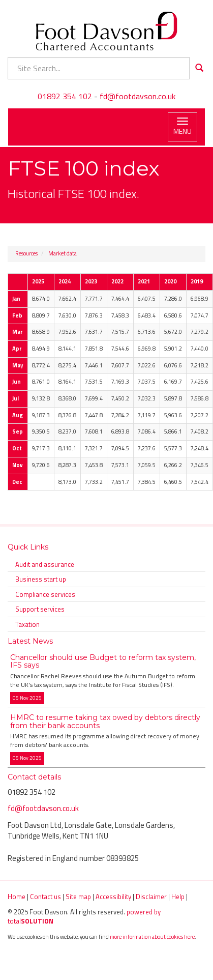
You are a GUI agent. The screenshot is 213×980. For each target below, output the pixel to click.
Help (178, 897)
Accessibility (113, 897)
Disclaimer (151, 897)
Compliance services (45, 594)
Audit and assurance (45, 564)
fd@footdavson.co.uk (138, 96)
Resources (26, 253)
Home (17, 897)
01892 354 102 (65, 96)
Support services (40, 609)
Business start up (41, 579)
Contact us (45, 897)
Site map (78, 897)
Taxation (27, 624)
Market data (63, 253)
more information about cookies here (152, 936)
